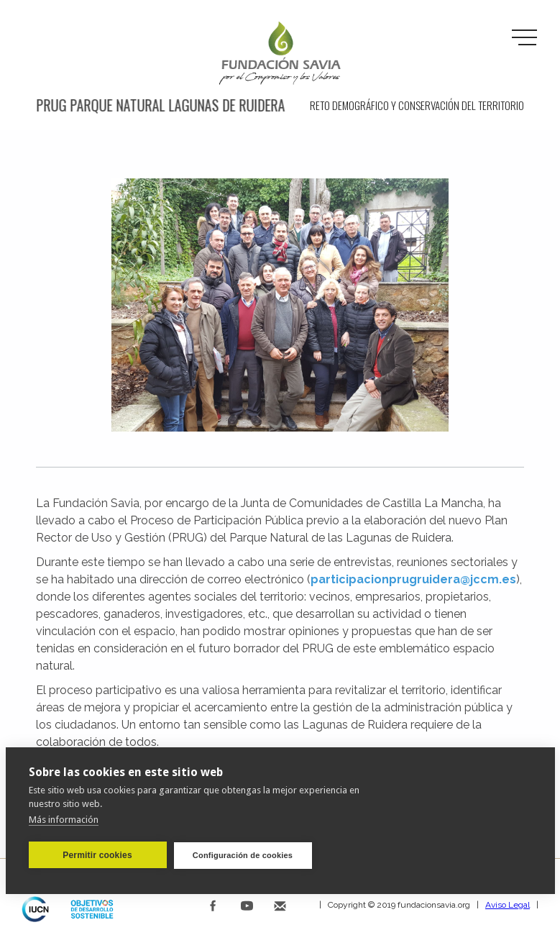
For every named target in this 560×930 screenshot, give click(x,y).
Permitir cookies (97, 854)
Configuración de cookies (243, 854)
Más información (64, 819)
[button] (524, 38)
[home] (280, 54)
